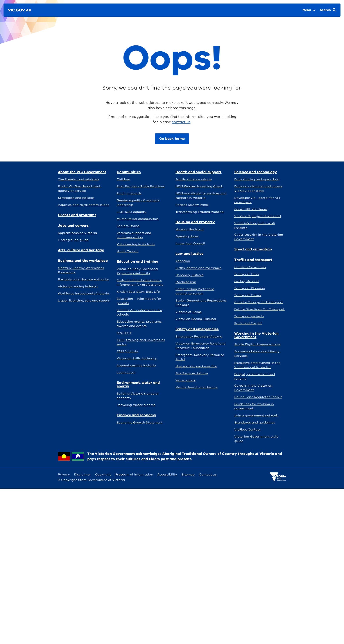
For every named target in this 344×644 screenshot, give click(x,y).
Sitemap (188, 630)
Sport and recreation (194, 412)
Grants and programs (136, 172)
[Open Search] (328, 10)
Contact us (208, 630)
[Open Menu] (309, 10)
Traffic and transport (253, 412)
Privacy (64, 630)
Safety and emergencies (80, 412)
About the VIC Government (82, 172)
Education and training (196, 215)
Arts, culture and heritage (257, 172)
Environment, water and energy (256, 217)
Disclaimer (82, 630)
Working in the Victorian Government (80, 491)
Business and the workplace (83, 215)
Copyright (103, 630)
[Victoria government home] (278, 632)
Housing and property (195, 336)
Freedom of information (134, 630)
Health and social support (140, 336)
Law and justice (248, 336)
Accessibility (167, 630)
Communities (129, 215)
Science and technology (138, 412)
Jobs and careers (191, 172)
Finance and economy (78, 336)
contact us (181, 122)
